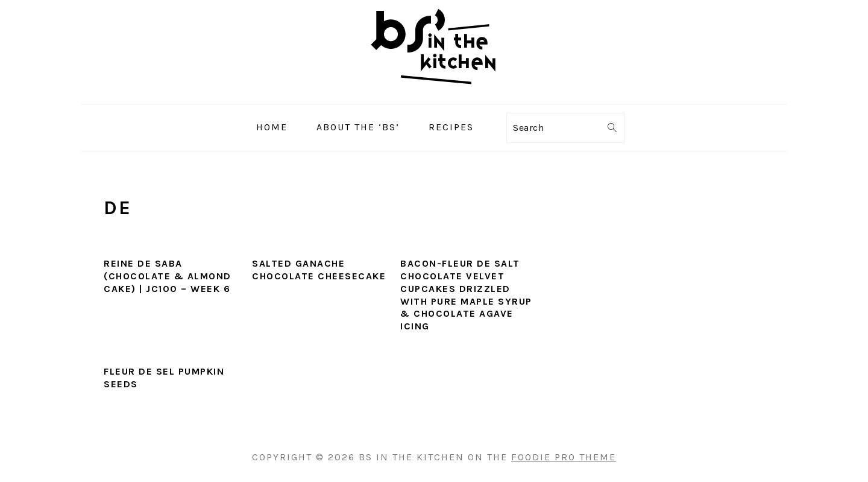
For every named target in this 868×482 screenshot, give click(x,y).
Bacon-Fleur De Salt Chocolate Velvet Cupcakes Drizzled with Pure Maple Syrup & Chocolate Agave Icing (466, 295)
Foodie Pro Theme (564, 457)
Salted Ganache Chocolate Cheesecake (319, 270)
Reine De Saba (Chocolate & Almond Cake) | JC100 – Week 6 (168, 276)
